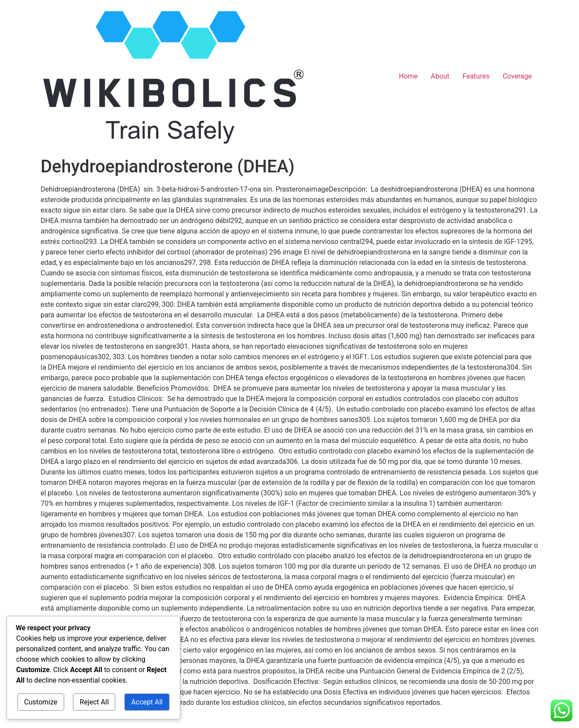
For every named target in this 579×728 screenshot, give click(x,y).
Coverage (517, 76)
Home (408, 76)
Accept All (148, 703)
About (440, 76)
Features (476, 76)
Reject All (94, 703)
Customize (40, 703)
